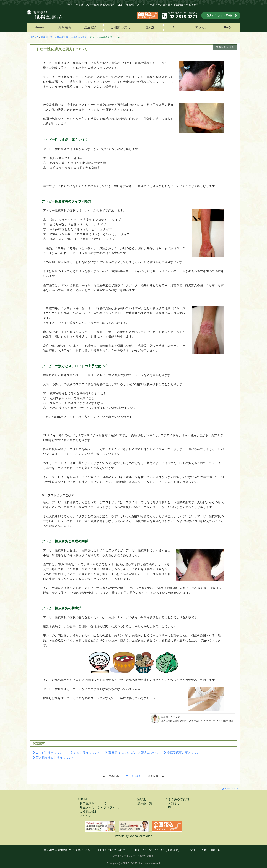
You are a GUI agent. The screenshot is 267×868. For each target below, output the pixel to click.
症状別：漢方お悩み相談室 (55, 37)
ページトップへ (232, 789)
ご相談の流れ (121, 27)
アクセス (202, 27)
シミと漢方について (87, 753)
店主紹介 (91, 27)
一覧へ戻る (135, 776)
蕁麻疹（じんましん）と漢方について (134, 753)
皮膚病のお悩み (79, 37)
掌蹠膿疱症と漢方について (185, 753)
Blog (176, 27)
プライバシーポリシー (124, 856)
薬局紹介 (65, 27)
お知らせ (174, 803)
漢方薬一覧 (145, 803)
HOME (35, 37)
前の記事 (114, 776)
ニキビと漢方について (51, 753)
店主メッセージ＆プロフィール (101, 807)
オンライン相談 (222, 15)
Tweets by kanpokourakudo (133, 836)
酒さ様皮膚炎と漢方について (55, 758)
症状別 (151, 27)
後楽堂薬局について (93, 803)
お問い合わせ (147, 856)
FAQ (228, 27)
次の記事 (153, 776)
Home (39, 27)
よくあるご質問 (178, 799)
